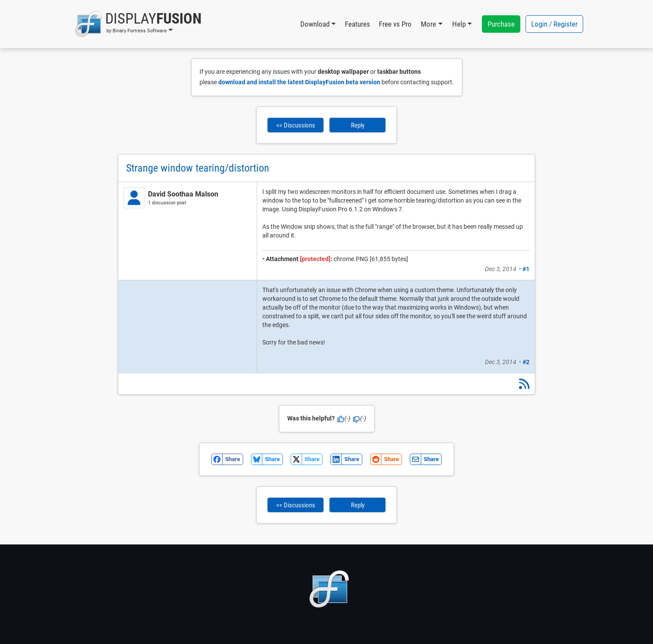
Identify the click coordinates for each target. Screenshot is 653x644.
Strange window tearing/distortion (198, 168)
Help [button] (459, 24)
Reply (358, 125)
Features (357, 24)
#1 (526, 269)
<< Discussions (296, 125)
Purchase (501, 24)
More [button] (428, 24)
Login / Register (554, 24)
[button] (138, 24)
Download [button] (315, 24)
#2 (526, 362)
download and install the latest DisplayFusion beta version (299, 82)
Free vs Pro (395, 24)
